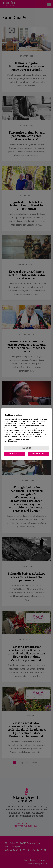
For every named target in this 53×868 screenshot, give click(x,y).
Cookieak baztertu (38, 454)
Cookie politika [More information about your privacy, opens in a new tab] (11, 441)
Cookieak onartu (15, 454)
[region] (27, 434)
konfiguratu (27, 448)
